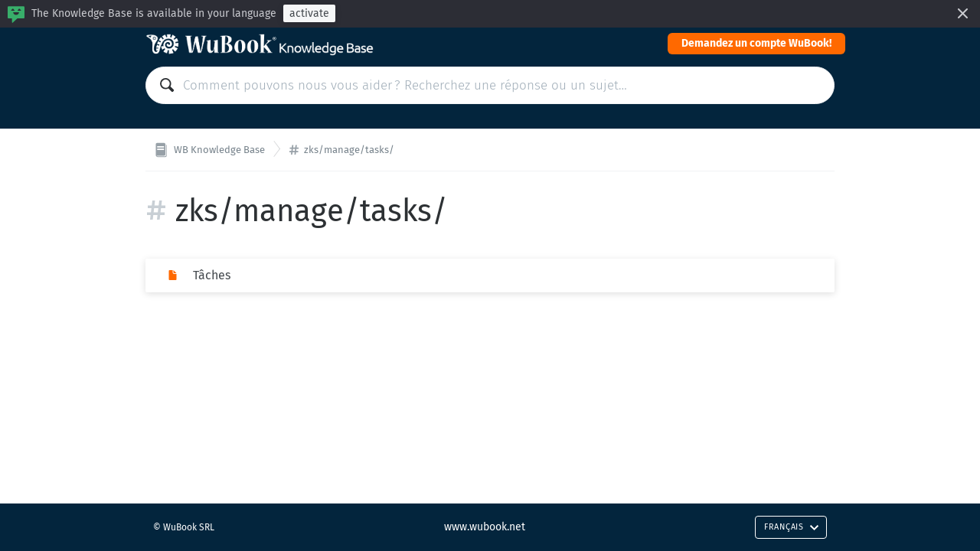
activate (309, 13)
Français (792, 527)
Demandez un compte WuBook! (756, 43)
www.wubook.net (485, 527)
